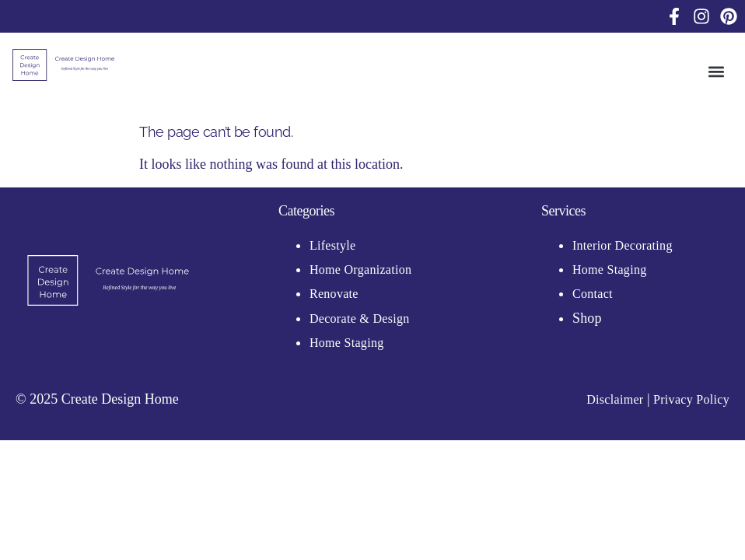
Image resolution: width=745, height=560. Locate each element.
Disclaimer (615, 399)
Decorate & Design (361, 318)
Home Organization (360, 269)
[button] (717, 71)
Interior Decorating (623, 245)
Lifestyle (333, 245)
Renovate (334, 294)
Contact (593, 294)
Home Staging (347, 343)
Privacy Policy (691, 399)
